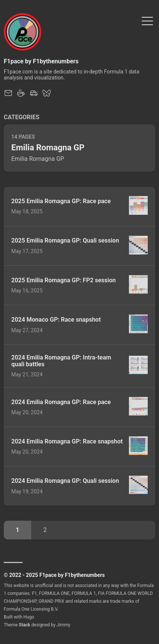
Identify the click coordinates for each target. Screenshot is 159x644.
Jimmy (64, 625)
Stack (25, 625)
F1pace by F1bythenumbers (41, 61)
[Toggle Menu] (147, 20)
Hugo (29, 617)
